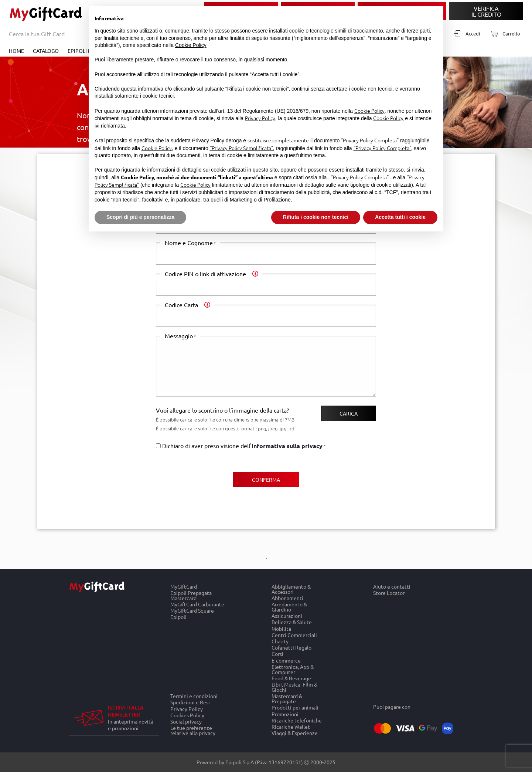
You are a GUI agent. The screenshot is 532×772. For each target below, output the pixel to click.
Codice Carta (184, 305)
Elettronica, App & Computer (293, 669)
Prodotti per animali (295, 707)
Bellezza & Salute (292, 622)
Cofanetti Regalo (291, 648)
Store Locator (389, 593)
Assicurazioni (287, 616)
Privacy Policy (187, 709)
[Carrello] (503, 34)
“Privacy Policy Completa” (370, 140)
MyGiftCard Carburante (197, 604)
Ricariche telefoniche (297, 720)
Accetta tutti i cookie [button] (400, 217)
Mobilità (281, 628)
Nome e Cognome (189, 243)
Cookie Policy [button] (191, 45)
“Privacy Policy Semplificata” (241, 148)
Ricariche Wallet (291, 726)
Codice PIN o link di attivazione (208, 274)
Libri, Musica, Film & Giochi (294, 687)
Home (16, 51)
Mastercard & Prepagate (287, 699)
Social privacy (186, 721)
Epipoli (178, 617)
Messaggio (179, 336)
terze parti (418, 31)
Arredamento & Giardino (289, 607)
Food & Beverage (291, 678)
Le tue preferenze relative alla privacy (193, 731)
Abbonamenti (287, 598)
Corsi (277, 654)
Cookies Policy (187, 715)
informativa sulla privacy (287, 446)
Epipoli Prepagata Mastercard (191, 595)
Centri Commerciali (294, 635)
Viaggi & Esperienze (295, 733)
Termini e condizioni (194, 696)
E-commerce (286, 660)
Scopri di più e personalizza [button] (140, 217)
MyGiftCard (184, 586)
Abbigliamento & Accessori (291, 589)
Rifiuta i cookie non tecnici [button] (316, 217)
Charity (280, 641)
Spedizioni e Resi (190, 702)
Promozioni (285, 714)
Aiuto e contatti (392, 586)
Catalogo (46, 51)
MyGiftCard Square (192, 611)
